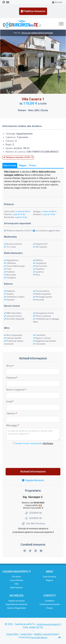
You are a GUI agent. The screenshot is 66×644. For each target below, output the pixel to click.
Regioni (49, 580)
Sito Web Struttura (33, 524)
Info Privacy (48, 443)
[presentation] (33, 455)
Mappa (23, 165)
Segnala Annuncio (33, 480)
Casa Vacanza (49, 577)
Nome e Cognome (16, 390)
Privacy (49, 608)
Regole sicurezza (17, 601)
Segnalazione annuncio (16, 604)
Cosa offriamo (17, 580)
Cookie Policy (26, 634)
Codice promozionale (50, 604)
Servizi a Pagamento (16, 608)
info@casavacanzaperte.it (48, 624)
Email (10, 402)
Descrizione (10, 165)
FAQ (17, 584)
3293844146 (33, 513)
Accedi (57, 2)
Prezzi (33, 165)
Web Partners (16, 588)
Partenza (12, 378)
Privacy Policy (13, 634)
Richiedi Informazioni (33, 472)
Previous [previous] (5, 63)
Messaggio (13, 425)
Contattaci (50, 601)
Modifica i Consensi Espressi (47, 634)
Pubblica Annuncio (33, 11)
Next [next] (61, 63)
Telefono (12, 413)
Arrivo (10, 366)
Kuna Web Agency (39, 638)
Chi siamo (16, 577)
